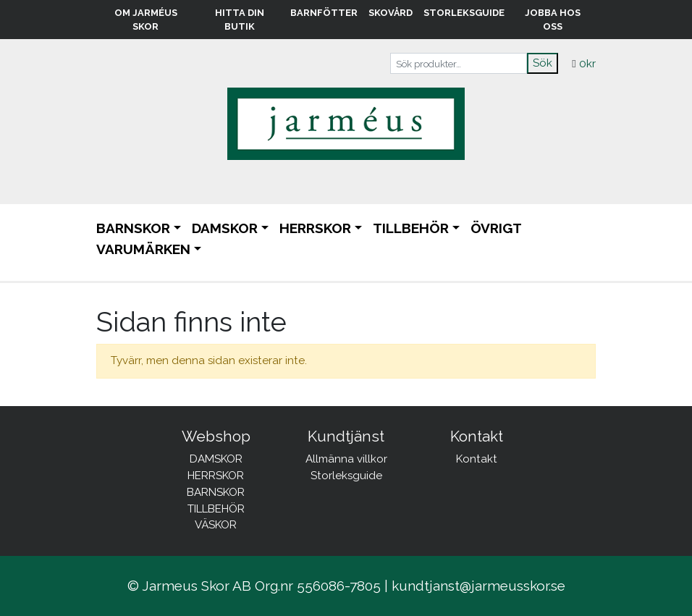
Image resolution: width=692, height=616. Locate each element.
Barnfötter (324, 13)
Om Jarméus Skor (146, 20)
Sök (543, 63)
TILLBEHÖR (411, 228)
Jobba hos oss (553, 20)
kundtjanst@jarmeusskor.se (478, 586)
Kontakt (477, 459)
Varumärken (143, 249)
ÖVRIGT (496, 228)
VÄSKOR (216, 525)
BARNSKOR (133, 228)
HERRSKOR (315, 228)
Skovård (391, 13)
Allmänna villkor (346, 459)
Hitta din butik (240, 20)
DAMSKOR (225, 228)
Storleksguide (464, 13)
